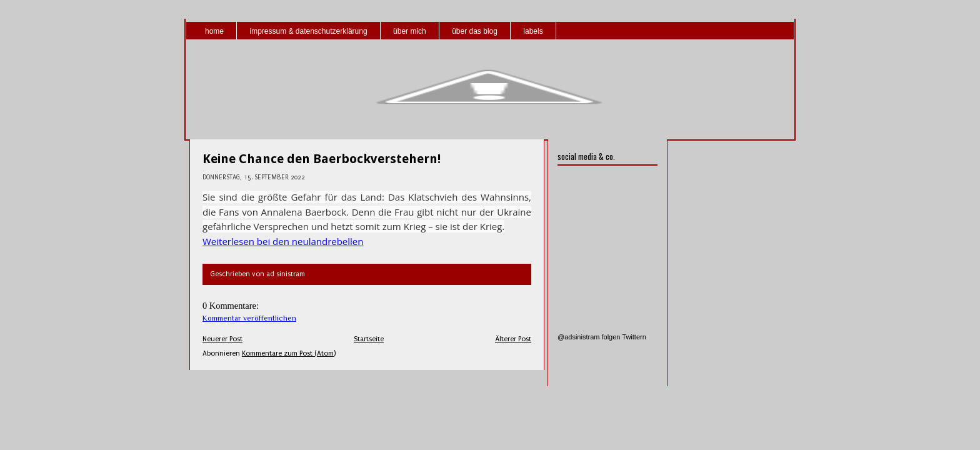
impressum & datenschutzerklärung (308, 31)
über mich (410, 31)
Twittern (634, 337)
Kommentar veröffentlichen (249, 318)
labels (533, 31)
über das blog (475, 31)
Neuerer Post (222, 339)
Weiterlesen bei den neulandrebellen (283, 241)
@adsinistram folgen (589, 337)
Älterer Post (513, 339)
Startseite (369, 339)
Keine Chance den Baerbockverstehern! (322, 159)
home (214, 31)
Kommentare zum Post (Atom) (289, 353)
